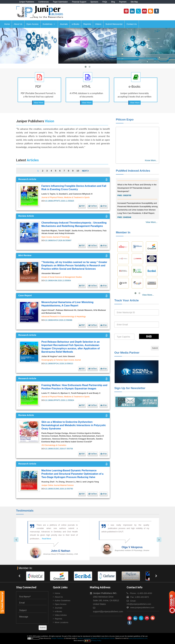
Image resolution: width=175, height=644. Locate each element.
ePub (104, 206)
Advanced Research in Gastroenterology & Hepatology (64, 317)
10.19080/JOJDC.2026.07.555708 (59, 449)
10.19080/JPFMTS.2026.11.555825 (60, 201)
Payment (123, 2)
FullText (93, 206)
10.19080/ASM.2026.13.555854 (58, 281)
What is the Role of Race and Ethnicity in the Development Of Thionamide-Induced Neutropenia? (137, 192)
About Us (18, 24)
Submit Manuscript (114, 24)
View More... (152, 222)
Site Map (134, 2)
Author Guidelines (63, 601)
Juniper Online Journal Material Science (57, 485)
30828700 (127, 200)
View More (39, 103)
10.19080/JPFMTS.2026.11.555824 (60, 400)
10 (78, 171)
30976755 (127, 181)
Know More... (151, 160)
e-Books (76, 24)
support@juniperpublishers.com (108, 612)
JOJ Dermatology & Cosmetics (54, 445)
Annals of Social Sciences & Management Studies (62, 277)
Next (85, 171)
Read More (42, 539)
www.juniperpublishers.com (142, 608)
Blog (113, 2)
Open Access (33, 24)
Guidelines (49, 24)
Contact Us (132, 24)
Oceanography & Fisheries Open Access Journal (61, 360)
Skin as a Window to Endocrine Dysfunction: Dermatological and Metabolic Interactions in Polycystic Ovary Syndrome (74, 425)
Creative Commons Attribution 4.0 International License (96, 638)
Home (7, 24)
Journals (64, 24)
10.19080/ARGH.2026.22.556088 (59, 320)
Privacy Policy (96, 641)
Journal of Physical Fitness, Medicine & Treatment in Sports (65, 197)
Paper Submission (60, 2)
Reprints (87, 24)
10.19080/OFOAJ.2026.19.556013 (59, 364)
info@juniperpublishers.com (139, 604)
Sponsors (94, 2)
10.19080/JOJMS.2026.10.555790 (59, 489)
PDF (82, 206)
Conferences (43, 2)
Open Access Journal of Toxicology (55, 237)
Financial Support (79, 2)
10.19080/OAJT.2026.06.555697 (58, 241)
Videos (98, 24)
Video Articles (61, 615)
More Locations (62, 622)
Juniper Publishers (27, 2)
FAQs (105, 2)
